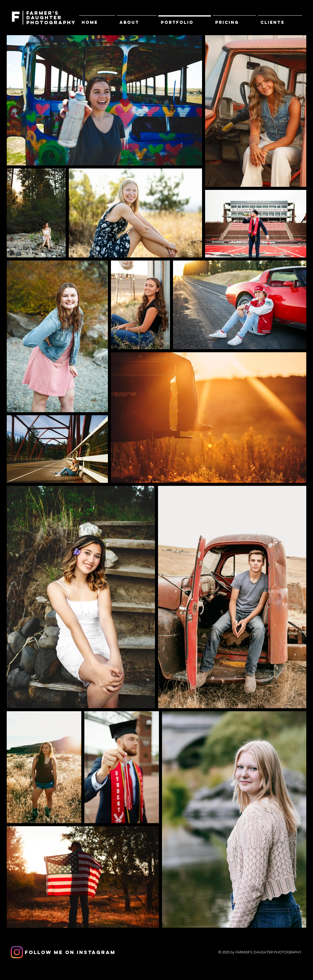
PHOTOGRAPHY (51, 22)
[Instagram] (17, 952)
